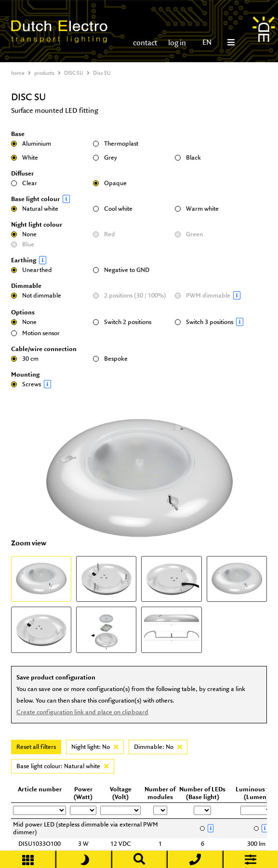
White (25, 157)
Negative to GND (121, 270)
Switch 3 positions (213, 322)
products (44, 73)
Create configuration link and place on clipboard (82, 712)
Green (189, 234)
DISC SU (74, 73)
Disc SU (102, 73)
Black (188, 157)
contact (145, 43)
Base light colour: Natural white (63, 766)
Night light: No (95, 747)
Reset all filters (36, 747)
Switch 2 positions (122, 322)
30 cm (25, 359)
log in (176, 43)
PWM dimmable (213, 295)
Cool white (113, 209)
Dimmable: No (158, 747)
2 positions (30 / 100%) (130, 295)
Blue (23, 244)
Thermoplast (116, 143)
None (24, 234)
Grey (105, 157)
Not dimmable (36, 295)
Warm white (197, 209)
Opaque (110, 183)
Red (104, 234)
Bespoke (110, 359)
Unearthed (32, 270)
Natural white (35, 209)
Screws (50, 384)
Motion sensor (35, 333)
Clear (24, 183)
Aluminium (31, 143)
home (18, 73)
